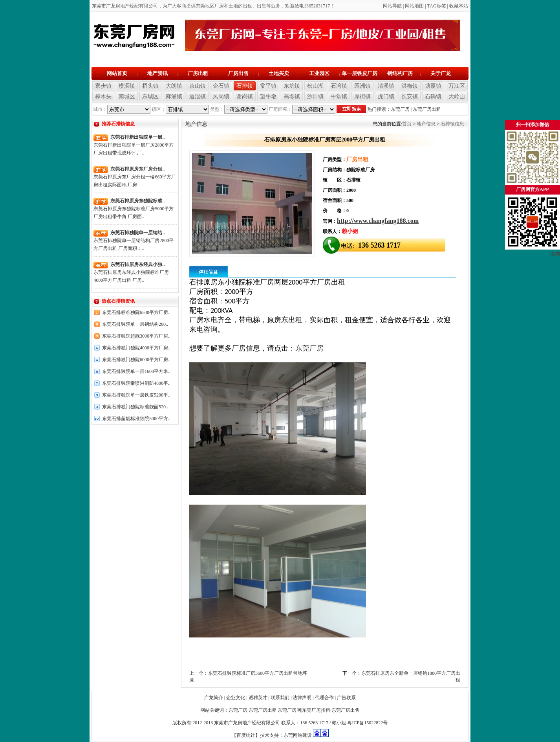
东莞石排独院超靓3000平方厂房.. (136, 336)
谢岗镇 (245, 96)
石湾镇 (339, 86)
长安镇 (410, 96)
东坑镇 (292, 86)
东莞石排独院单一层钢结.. (137, 233)
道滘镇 (198, 96)
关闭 (555, 254)
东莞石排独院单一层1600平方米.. (136, 371)
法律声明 (302, 698)
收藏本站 (459, 6)
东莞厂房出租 (427, 109)
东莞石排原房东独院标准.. (137, 201)
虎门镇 (386, 96)
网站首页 (117, 73)
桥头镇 (150, 86)
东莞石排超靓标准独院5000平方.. (136, 419)
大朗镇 (174, 86)
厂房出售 (238, 73)
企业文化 (236, 698)
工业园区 (319, 73)
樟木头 (103, 96)
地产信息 (426, 124)
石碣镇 (433, 96)
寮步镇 (103, 86)
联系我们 (280, 698)
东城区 (150, 96)
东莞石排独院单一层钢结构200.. (135, 324)
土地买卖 (279, 73)
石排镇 (245, 86)
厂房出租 (198, 73)
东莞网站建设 (298, 735)
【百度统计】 (246, 735)
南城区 (127, 96)
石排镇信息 (452, 124)
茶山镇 (198, 86)
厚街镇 (362, 96)
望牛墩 (268, 96)
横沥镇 (127, 86)
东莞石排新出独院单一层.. (137, 137)
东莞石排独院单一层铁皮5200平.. (136, 395)
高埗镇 (292, 96)
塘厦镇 (433, 86)
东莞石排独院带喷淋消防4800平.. (136, 383)
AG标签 (438, 6)
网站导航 (392, 6)
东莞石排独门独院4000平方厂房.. (136, 348)
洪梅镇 (410, 86)
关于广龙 (441, 73)
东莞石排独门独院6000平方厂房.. (136, 360)
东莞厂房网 (289, 710)
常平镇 (268, 86)
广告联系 (346, 698)
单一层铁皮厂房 (360, 73)
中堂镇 (339, 96)
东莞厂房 (400, 109)
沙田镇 (315, 96)
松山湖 (315, 86)
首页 (407, 124)
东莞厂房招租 (316, 710)
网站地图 (414, 6)
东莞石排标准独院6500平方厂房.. (136, 312)
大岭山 (457, 96)
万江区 (457, 86)
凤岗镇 (221, 96)
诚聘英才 (258, 698)
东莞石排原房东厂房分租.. (137, 169)
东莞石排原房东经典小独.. (137, 264)
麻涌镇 (174, 96)
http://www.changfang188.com (378, 221)
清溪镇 (386, 86)
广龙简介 (214, 698)
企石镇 (221, 86)
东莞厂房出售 (346, 710)
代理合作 (324, 698)
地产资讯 (157, 73)
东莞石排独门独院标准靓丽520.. (135, 407)
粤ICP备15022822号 (367, 723)
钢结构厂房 (400, 73)
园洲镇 (362, 86)
